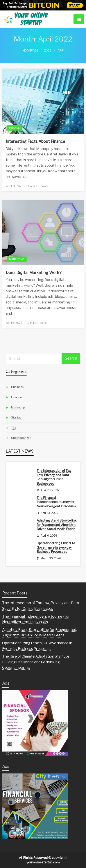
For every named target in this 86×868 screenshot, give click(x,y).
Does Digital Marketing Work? (34, 273)
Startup (16, 417)
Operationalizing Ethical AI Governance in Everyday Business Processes (56, 547)
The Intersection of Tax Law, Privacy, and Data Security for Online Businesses (54, 477)
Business (17, 387)
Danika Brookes (38, 186)
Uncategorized (21, 438)
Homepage (30, 51)
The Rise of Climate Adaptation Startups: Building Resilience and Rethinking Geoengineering (36, 662)
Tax (14, 428)
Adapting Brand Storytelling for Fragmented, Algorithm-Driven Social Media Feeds (57, 525)
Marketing (17, 259)
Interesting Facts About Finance (35, 141)
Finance (14, 128)
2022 (48, 51)
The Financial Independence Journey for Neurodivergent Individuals (56, 502)
